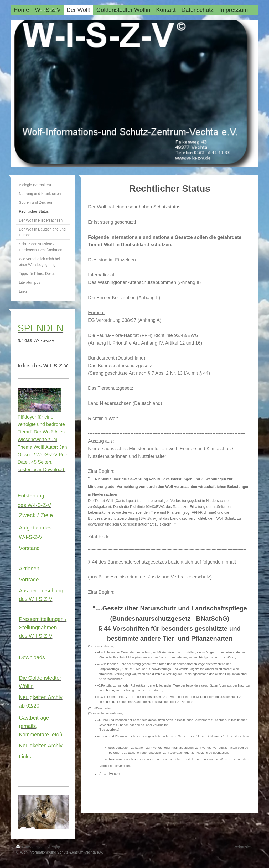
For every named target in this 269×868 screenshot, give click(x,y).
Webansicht (243, 847)
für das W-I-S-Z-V (36, 340)
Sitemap (53, 847)
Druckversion (30, 847)
